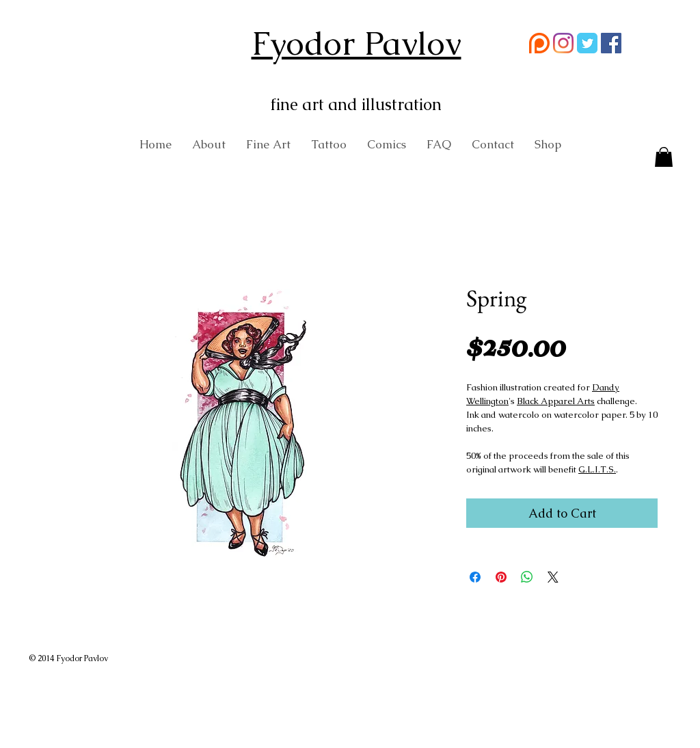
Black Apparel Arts (556, 401)
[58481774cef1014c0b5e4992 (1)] (539, 43)
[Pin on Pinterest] (501, 577)
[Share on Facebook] (475, 577)
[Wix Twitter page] (587, 43)
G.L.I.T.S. (597, 469)
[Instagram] (563, 43)
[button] (664, 158)
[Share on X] (553, 577)
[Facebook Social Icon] (611, 43)
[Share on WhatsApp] (527, 577)
